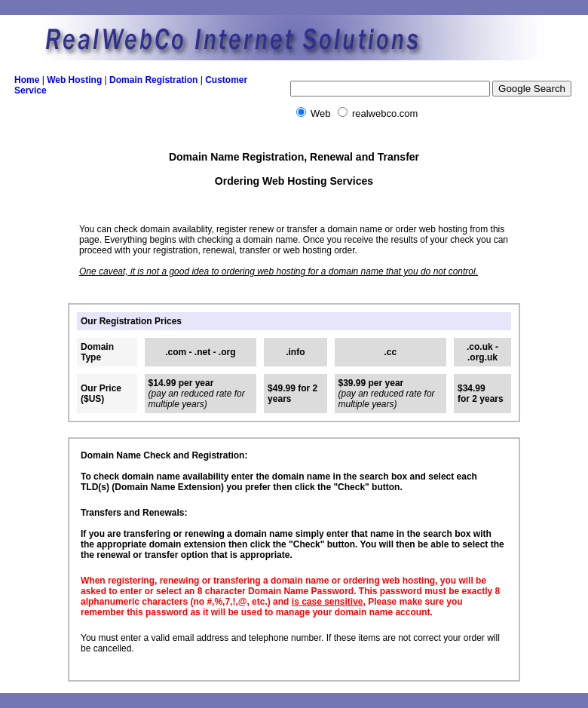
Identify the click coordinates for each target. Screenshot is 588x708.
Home (27, 80)
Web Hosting (74, 80)
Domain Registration (153, 80)
